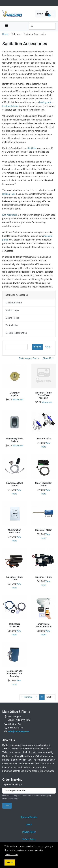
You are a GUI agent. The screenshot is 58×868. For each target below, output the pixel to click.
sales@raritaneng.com (19, 731)
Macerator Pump (14, 303)
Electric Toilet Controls (16, 333)
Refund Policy (29, 839)
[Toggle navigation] (4, 3)
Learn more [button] (11, 854)
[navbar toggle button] (6, 26)
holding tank (45, 102)
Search (38, 347)
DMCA (29, 825)
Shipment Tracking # (12, 785)
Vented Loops (12, 310)
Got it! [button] (10, 862)
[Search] (42, 26)
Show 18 (47, 358)
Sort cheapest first (28, 358)
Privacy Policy (29, 832)
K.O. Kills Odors (10, 215)
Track (7, 806)
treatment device (10, 106)
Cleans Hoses (12, 318)
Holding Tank (9, 194)
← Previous (27, 697)
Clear (48, 347)
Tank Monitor (12, 325)
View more (18, 400)
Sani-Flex (32, 148)
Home (5, 34)
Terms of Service (29, 817)
